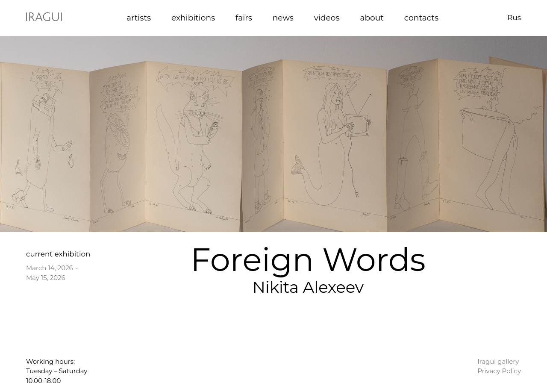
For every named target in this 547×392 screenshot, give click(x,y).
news (283, 18)
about (372, 18)
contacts (421, 18)
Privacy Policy (499, 371)
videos (327, 18)
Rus (514, 18)
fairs (244, 18)
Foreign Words (308, 260)
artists (139, 18)
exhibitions (193, 18)
